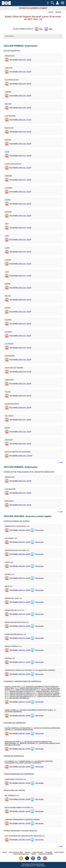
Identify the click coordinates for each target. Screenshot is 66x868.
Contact (4, 852)
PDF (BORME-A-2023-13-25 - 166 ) (20, 252)
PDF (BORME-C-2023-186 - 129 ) (20, 811)
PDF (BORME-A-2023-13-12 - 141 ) (20, 168)
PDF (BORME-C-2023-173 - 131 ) (20, 614)
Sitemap (28, 852)
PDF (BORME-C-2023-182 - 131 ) (20, 749)
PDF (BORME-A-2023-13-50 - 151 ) (20, 444)
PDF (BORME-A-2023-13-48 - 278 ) (20, 432)
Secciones (9, 36)
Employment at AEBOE (46, 854)
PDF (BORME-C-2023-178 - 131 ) (20, 674)
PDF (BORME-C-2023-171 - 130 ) (20, 590)
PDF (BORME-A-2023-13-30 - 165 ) (20, 312)
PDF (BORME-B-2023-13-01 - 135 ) (20, 481)
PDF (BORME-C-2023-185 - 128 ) (20, 799)
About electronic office (16, 852)
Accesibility (49, 852)
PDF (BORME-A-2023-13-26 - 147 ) (20, 264)
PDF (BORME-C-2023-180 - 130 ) (20, 715)
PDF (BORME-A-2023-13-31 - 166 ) (20, 324)
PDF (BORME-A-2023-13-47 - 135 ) (20, 420)
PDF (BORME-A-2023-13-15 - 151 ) (20, 192)
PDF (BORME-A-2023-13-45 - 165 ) (20, 396)
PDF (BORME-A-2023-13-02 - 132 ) (20, 72)
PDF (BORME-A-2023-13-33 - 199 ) (20, 336)
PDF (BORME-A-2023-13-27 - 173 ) (20, 276)
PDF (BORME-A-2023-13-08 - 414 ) (20, 132)
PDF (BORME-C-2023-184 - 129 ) (20, 783)
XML (51, 29)
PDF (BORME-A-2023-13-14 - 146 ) (20, 180)
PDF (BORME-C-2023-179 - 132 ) (20, 702)
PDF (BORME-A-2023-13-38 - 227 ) (20, 372)
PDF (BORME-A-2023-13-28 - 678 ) (20, 288)
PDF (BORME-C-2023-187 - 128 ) (20, 823)
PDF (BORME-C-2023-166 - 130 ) (20, 530)
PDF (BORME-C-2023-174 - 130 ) (20, 626)
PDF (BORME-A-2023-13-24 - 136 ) (20, 240)
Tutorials (33, 854)
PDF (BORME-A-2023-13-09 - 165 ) (20, 144)
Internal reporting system (21, 854)
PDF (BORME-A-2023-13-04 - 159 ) (20, 96)
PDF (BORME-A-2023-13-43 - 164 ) (20, 384)
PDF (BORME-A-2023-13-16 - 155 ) (20, 204)
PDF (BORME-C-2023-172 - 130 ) (20, 602)
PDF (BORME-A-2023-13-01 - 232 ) (20, 60)
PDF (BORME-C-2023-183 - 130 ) (20, 767)
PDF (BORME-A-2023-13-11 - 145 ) (20, 156)
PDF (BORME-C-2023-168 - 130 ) (20, 554)
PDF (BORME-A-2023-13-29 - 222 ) (20, 300)
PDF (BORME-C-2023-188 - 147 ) (20, 840)
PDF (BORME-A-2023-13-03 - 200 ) (20, 84)
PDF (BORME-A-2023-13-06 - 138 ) (20, 108)
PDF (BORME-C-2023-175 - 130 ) (20, 638)
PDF (41, 29)
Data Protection (59, 852)
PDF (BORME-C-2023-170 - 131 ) (20, 578)
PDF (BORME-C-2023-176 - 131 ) (20, 650)
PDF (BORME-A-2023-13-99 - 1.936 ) (21, 456)
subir (61, 462)
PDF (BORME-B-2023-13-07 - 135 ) (20, 493)
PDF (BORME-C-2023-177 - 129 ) (20, 662)
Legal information (38, 852)
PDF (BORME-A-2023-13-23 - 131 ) (20, 228)
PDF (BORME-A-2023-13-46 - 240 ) (20, 408)
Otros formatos (39, 530)
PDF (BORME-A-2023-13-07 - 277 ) (20, 120)
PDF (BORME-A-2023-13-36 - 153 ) (20, 360)
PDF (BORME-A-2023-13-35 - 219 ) (20, 348)
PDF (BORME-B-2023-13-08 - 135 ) (20, 505)
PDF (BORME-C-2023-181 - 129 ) (20, 733)
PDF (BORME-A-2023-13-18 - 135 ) (20, 216)
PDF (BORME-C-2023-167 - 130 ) (20, 542)
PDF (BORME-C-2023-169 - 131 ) (20, 566)
